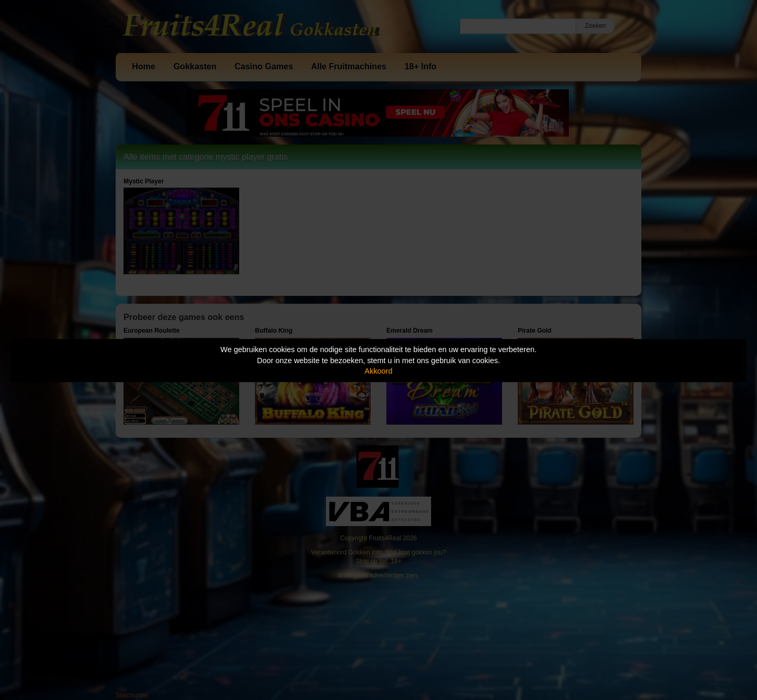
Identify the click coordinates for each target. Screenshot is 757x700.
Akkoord (379, 371)
